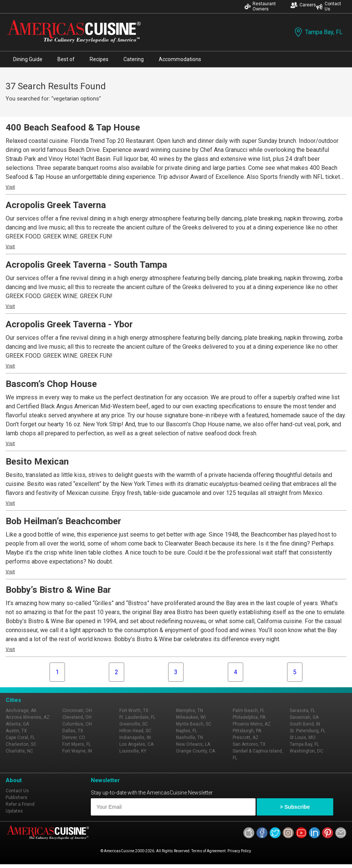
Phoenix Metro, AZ (252, 724)
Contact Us (329, 6)
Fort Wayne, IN (77, 751)
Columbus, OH (77, 724)
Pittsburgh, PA (247, 731)
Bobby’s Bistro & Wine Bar (58, 590)
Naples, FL (187, 731)
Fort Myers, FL (77, 744)
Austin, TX (16, 731)
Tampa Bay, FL (318, 32)
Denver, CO (74, 738)
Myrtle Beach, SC (194, 724)
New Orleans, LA (193, 744)
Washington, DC (306, 751)
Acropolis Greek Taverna (56, 205)
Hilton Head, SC (135, 731)
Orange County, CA (196, 751)
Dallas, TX (73, 731)
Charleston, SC (21, 744)
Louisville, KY (133, 751)
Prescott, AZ (246, 738)
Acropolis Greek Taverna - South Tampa (86, 265)
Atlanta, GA (17, 724)
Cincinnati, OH (77, 711)
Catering (134, 59)
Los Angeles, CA (136, 744)
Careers (303, 5)
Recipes (99, 59)
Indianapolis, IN (135, 738)
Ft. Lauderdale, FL (137, 717)
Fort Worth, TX (134, 711)
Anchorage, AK (21, 711)
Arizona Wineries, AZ (28, 717)
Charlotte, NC (19, 751)
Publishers (17, 798)
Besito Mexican (37, 462)
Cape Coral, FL (20, 738)
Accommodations (180, 59)
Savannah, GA (304, 717)
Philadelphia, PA (249, 717)
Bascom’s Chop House (51, 384)
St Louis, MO (303, 738)
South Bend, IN (305, 724)
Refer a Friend (20, 804)
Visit (10, 187)
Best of (66, 59)
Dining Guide (28, 59)
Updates (14, 811)
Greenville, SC (134, 724)
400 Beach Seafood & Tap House (73, 127)
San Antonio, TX (249, 744)
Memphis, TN (190, 711)
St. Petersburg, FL (308, 731)
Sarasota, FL (302, 711)
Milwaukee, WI (191, 717)
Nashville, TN (190, 738)
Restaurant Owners (260, 6)
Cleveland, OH (77, 717)
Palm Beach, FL (249, 711)
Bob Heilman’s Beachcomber (63, 521)
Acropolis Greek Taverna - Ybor (69, 324)
